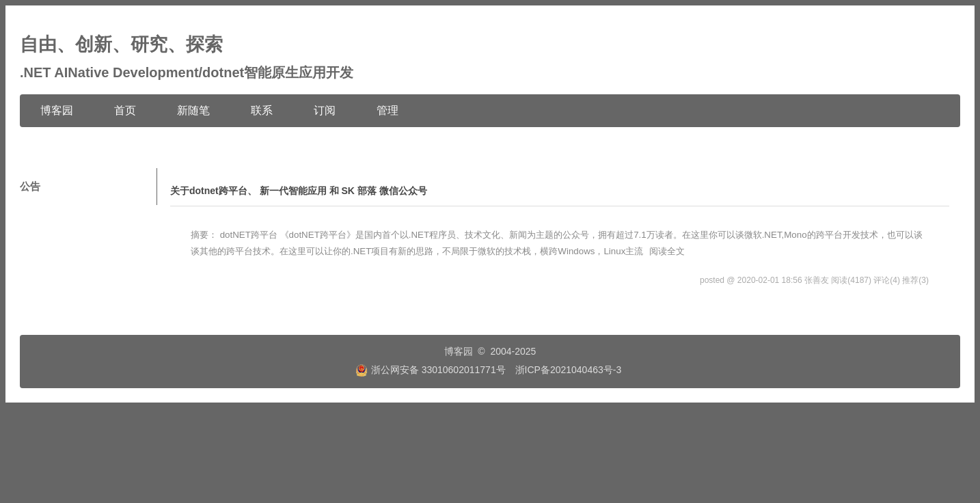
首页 (125, 110)
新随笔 (193, 110)
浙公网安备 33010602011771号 (431, 370)
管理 (387, 110)
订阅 (325, 110)
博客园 (57, 110)
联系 (262, 110)
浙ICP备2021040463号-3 (569, 370)
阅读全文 (667, 251)
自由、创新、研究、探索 (121, 44)
